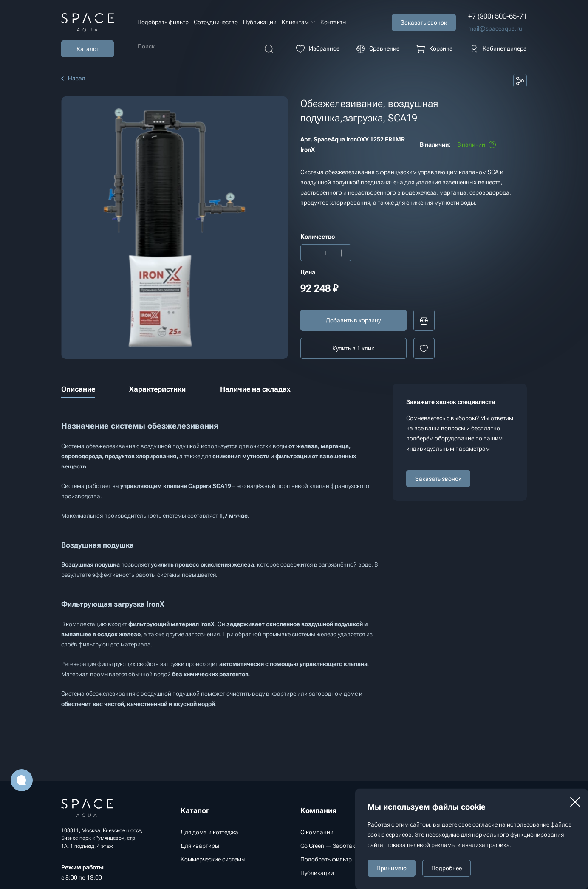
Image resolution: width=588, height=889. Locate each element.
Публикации (260, 22)
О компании (317, 832)
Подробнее (447, 868)
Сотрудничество (216, 22)
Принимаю (392, 868)
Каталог (88, 49)
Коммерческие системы (213, 859)
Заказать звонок (438, 479)
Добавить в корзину (353, 320)
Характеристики (157, 389)
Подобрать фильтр (163, 22)
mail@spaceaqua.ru (495, 28)
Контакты (334, 22)
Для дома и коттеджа (209, 832)
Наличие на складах (255, 389)
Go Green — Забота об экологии (344, 846)
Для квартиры (200, 846)
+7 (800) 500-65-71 (498, 16)
